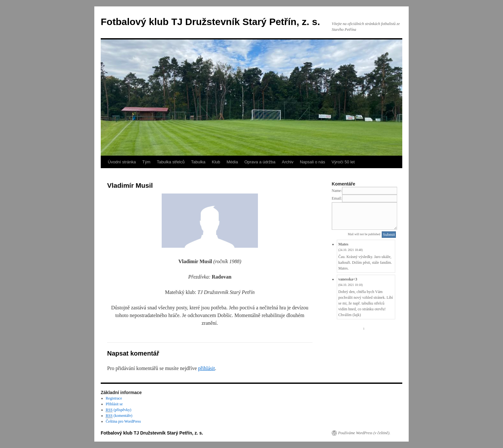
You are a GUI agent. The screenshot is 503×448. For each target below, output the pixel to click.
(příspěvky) (119, 410)
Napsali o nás (313, 162)
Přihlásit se (114, 404)
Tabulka (198, 162)
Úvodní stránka (122, 162)
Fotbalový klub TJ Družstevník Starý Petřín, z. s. (210, 22)
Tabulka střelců (171, 162)
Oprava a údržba (260, 162)
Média (232, 162)
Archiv (288, 162)
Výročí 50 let (343, 162)
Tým (146, 162)
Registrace (114, 398)
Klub (216, 162)
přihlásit (206, 368)
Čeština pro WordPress (123, 421)
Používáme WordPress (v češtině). (364, 433)
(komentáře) (119, 416)
